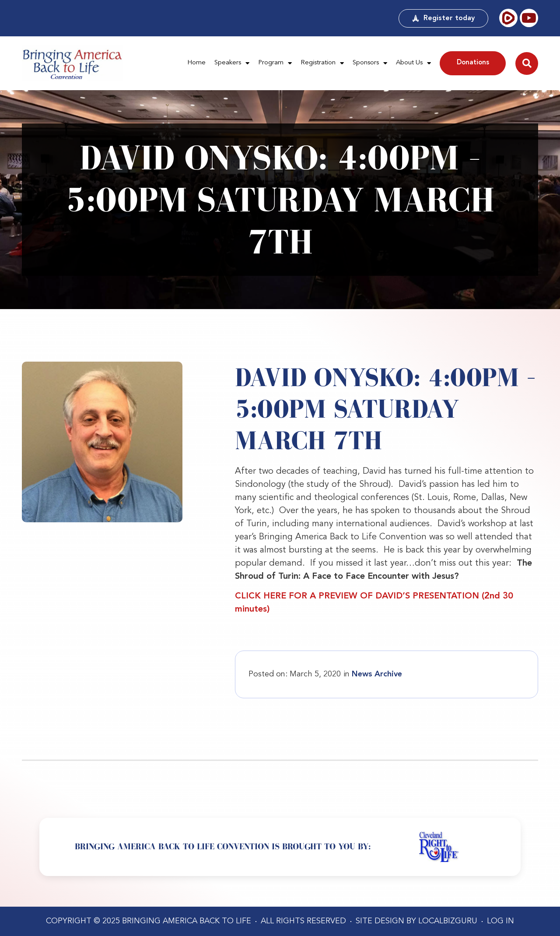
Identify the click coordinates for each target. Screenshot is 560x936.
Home (196, 63)
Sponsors (370, 63)
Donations (473, 63)
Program (275, 63)
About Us (413, 63)
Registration (322, 63)
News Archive (377, 674)
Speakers (232, 63)
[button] (527, 63)
